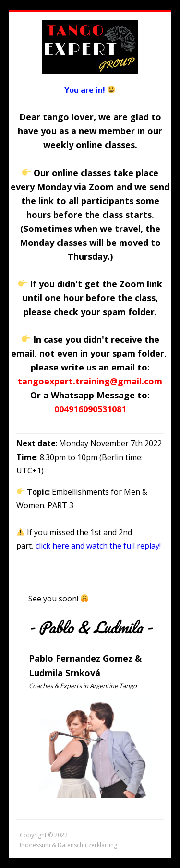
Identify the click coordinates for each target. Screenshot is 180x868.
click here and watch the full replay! (98, 546)
